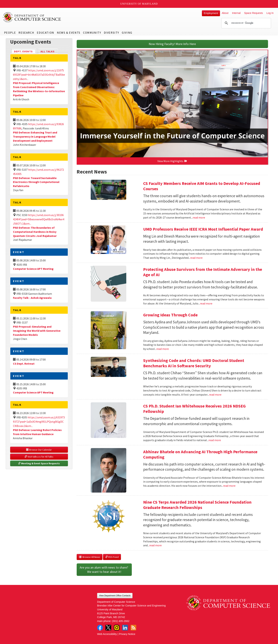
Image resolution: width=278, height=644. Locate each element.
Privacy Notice (127, 634)
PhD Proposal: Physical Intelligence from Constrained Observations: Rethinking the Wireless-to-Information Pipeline (39, 89)
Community (92, 33)
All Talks (48, 51)
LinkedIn (125, 628)
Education (45, 33)
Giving (127, 33)
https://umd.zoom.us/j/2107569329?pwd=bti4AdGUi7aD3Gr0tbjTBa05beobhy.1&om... (39, 75)
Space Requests (253, 13)
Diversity (112, 33)
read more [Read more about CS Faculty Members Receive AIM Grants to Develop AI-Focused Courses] (199, 217)
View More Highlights (172, 161)
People (10, 33)
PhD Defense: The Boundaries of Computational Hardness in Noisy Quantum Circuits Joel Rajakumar (35, 232)
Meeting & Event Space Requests (39, 463)
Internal (236, 13)
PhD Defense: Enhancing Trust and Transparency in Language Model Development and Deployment (35, 136)
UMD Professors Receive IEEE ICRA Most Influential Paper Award (203, 229)
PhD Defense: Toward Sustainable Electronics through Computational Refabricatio (36, 182)
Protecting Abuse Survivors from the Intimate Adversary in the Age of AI (203, 272)
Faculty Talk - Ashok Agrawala (32, 298)
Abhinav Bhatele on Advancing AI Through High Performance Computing (200, 454)
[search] (246, 23)
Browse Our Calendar (39, 450)
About (225, 13)
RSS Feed (112, 557)
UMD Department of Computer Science (32, 17)
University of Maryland (139, 4)
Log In (270, 13)
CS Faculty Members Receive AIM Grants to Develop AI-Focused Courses (202, 186)
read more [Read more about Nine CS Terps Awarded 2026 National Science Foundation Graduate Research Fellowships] (155, 545)
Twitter (108, 628)
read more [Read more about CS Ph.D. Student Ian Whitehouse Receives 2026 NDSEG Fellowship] (215, 440)
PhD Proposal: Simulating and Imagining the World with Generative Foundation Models (37, 331)
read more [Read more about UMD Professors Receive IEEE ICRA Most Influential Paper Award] (196, 258)
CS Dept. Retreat (24, 364)
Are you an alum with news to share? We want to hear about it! (104, 570)
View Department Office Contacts (115, 596)
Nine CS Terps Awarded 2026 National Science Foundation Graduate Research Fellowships (197, 505)
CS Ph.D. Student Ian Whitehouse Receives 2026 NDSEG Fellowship (194, 409)
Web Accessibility (107, 634)
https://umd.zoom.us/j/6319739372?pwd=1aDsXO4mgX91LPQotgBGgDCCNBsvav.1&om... (39, 422)
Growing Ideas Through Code (170, 315)
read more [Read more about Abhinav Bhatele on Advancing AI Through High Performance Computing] (229, 486)
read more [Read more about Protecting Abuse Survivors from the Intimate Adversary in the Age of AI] (206, 303)
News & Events (69, 33)
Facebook (100, 628)
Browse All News (90, 557)
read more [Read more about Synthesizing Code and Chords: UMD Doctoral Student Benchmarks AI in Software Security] (215, 395)
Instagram (117, 628)
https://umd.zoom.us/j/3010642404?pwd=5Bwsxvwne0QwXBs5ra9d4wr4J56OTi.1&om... (39, 219)
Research (26, 33)
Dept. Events (25, 51)
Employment (211, 13)
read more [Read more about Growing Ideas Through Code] (163, 349)
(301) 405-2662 (121, 621)
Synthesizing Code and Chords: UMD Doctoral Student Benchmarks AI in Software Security (194, 363)
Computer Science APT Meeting (33, 269)
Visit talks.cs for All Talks (39, 457)
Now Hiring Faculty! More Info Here (172, 44)
